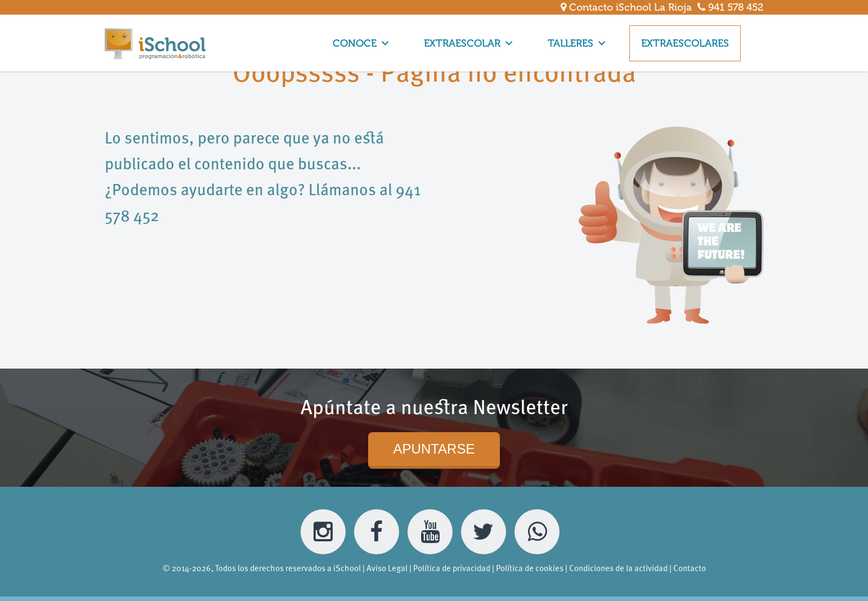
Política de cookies (530, 569)
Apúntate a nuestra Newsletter (434, 409)
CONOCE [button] (361, 43)
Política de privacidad (452, 569)
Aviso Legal (387, 569)
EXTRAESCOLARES (685, 43)
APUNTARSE (434, 449)
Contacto (690, 569)
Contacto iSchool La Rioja (626, 7)
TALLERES (577, 43)
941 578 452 (730, 7)
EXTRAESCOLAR (469, 43)
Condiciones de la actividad (618, 569)
